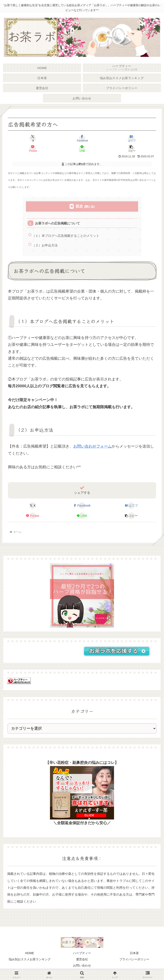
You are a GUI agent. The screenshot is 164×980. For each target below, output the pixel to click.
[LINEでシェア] (82, 149)
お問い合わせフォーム (92, 447)
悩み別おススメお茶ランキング (30, 960)
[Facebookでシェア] (82, 138)
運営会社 (82, 960)
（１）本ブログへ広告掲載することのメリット (66, 236)
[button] (131, 149)
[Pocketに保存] (33, 149)
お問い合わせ (82, 966)
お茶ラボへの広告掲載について (58, 223)
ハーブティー (82, 954)
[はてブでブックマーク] (131, 138)
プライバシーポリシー (134, 960)
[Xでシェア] (33, 138)
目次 (79, 206)
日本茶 (134, 954)
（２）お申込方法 (45, 246)
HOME (30, 954)
